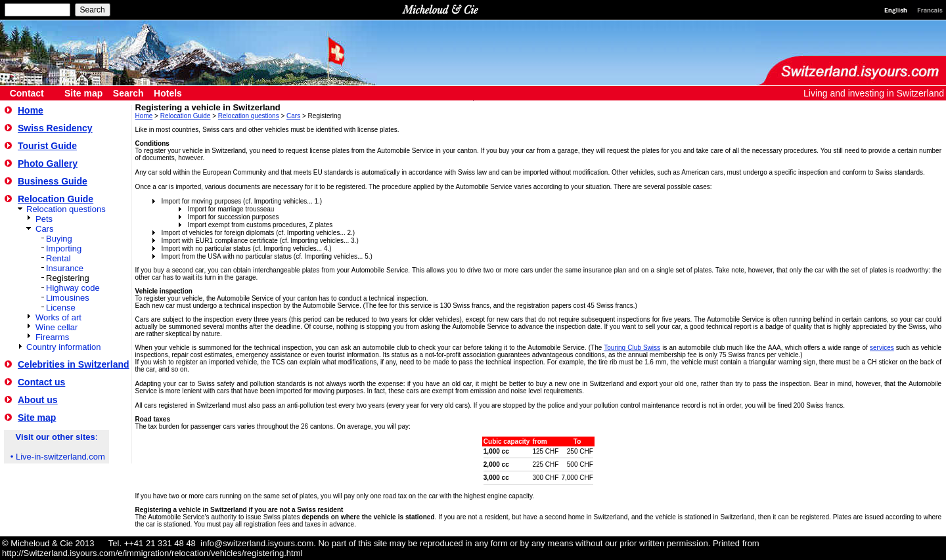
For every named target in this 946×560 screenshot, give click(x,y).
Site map (37, 418)
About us (38, 400)
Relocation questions (66, 209)
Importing (64, 248)
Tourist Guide (47, 146)
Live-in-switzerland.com (60, 457)
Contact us (41, 382)
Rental (58, 258)
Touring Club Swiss (632, 348)
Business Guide (53, 181)
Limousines (68, 298)
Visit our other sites (56, 437)
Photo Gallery (48, 163)
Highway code (73, 288)
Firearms (52, 337)
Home (31, 110)
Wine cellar (56, 327)
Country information (63, 347)
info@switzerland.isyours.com (257, 543)
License (61, 308)
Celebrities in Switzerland (74, 364)
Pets (44, 219)
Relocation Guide (56, 199)
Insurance (65, 268)
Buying (59, 239)
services (882, 348)
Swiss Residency (55, 128)
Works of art (58, 317)
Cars (44, 229)
